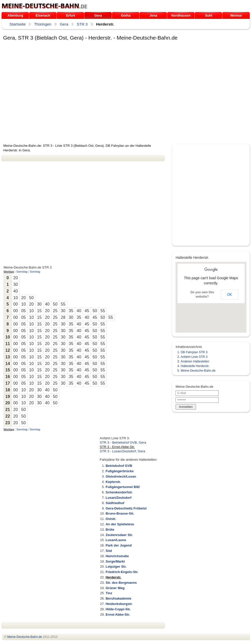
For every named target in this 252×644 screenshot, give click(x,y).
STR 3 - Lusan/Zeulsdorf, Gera (122, 451)
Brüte (110, 530)
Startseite (18, 24)
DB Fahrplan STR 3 (194, 352)
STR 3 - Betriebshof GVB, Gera (123, 442)
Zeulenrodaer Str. (119, 535)
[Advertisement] (49, 93)
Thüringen (43, 24)
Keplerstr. (113, 482)
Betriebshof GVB (119, 466)
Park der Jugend (119, 545)
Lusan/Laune (116, 540)
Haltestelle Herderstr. (195, 366)
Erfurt (70, 15)
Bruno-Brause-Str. (120, 513)
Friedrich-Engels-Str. (122, 572)
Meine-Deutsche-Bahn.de (198, 371)
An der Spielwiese (120, 524)
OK (230, 295)
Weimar (236, 15)
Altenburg (15, 15)
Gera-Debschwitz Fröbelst (126, 508)
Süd (109, 551)
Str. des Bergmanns (121, 583)
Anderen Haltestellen (195, 361)
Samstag (22, 272)
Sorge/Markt (115, 561)
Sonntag (35, 272)
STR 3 (82, 24)
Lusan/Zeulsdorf (118, 498)
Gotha (126, 15)
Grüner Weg (115, 588)
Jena (153, 15)
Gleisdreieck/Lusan (121, 476)
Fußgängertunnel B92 (123, 487)
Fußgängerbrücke (120, 471)
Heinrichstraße (117, 556)
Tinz (109, 593)
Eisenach (43, 15)
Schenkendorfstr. (119, 492)
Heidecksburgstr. (119, 604)
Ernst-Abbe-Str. (118, 615)
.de (45, 6)
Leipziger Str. (116, 567)
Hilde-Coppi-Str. (118, 609)
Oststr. (111, 519)
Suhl (209, 15)
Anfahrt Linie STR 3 (194, 357)
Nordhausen (181, 15)
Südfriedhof (115, 503)
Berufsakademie (118, 598)
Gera (98, 15)
